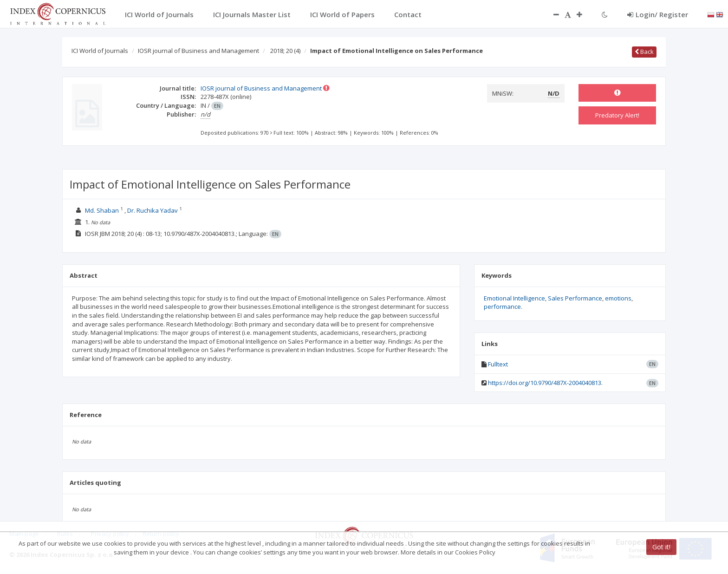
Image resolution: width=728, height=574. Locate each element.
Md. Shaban (102, 210)
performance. (503, 307)
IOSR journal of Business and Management (198, 51)
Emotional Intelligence (514, 298)
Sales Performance (575, 298)
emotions (618, 298)
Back (644, 52)
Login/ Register (658, 14)
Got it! (661, 547)
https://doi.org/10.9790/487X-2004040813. (545, 383)
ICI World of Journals (100, 51)
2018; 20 (285, 51)
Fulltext (498, 364)
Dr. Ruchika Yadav (153, 210)
